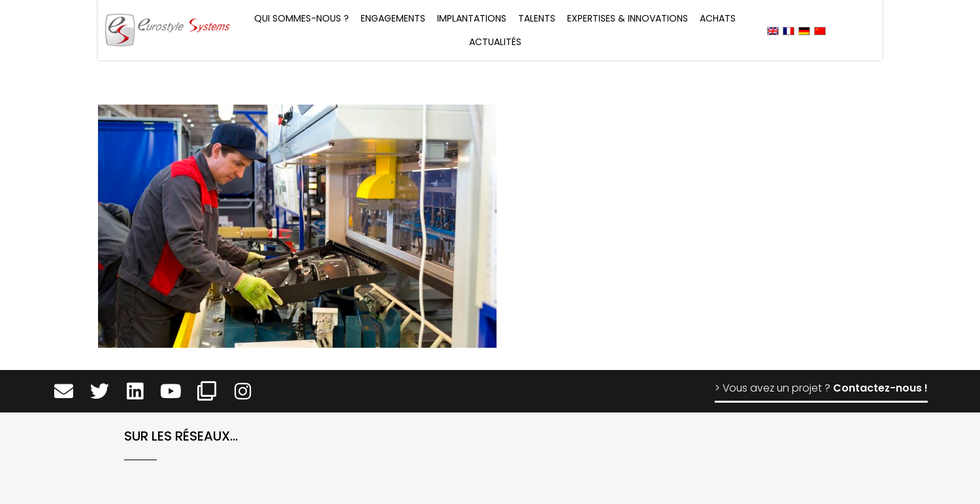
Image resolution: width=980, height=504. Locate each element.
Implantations (472, 18)
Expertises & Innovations (628, 18)
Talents (537, 18)
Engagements (393, 18)
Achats (718, 18)
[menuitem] (773, 30)
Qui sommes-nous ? (302, 18)
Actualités (495, 42)
